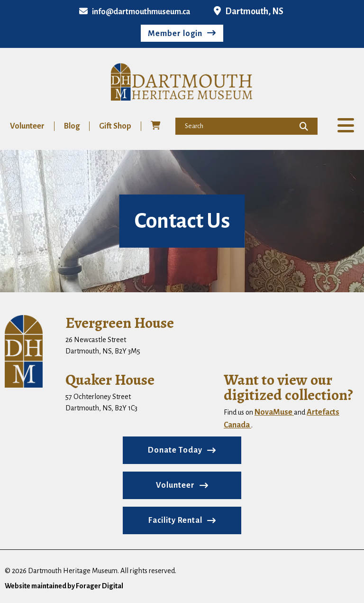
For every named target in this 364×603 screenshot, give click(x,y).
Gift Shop (115, 126)
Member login (175, 34)
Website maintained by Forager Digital (64, 586)
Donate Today (175, 450)
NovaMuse (274, 412)
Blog (72, 126)
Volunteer (27, 126)
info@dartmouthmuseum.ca (135, 12)
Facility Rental (175, 520)
